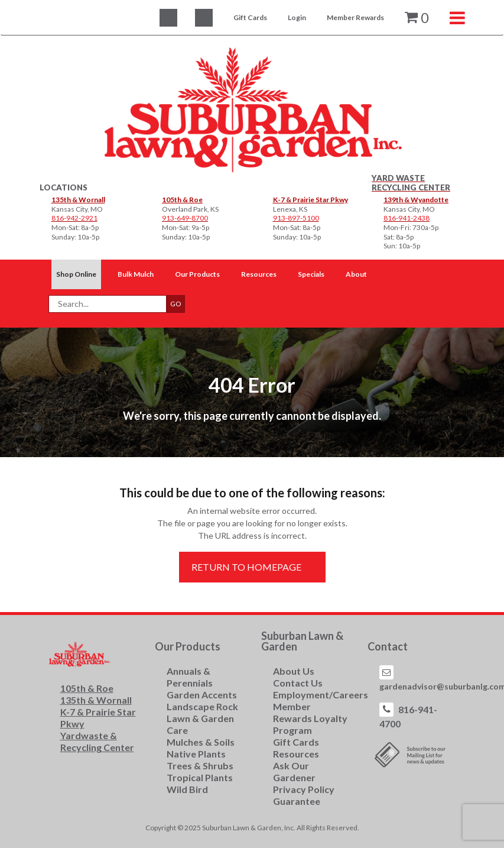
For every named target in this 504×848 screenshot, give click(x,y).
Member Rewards (355, 17)
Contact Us (298, 683)
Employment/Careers (321, 695)
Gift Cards (250, 17)
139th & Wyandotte (416, 200)
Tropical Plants (200, 777)
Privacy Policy (304, 789)
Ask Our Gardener (294, 771)
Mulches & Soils (201, 742)
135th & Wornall (78, 200)
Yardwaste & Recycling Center (97, 741)
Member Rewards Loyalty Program (310, 718)
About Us (294, 671)
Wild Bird (187, 789)
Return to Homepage (246, 567)
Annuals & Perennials (190, 677)
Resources (296, 754)
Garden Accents (202, 695)
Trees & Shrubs (200, 766)
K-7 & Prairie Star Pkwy (310, 200)
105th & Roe (182, 200)
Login (297, 17)
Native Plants (196, 754)
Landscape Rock (202, 706)
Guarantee (297, 801)
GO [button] (176, 304)
